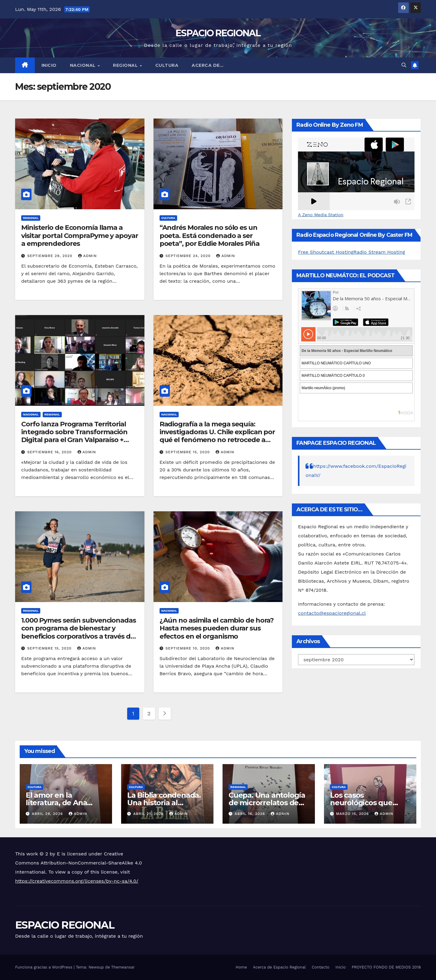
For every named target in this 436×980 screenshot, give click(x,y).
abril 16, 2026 (251, 814)
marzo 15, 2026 (353, 814)
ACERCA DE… (208, 65)
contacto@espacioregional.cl (332, 613)
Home (241, 967)
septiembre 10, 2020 (189, 648)
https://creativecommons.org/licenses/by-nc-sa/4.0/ (77, 881)
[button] (404, 65)
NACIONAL (84, 65)
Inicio (49, 65)
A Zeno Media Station (321, 215)
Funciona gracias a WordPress (44, 967)
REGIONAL (126, 65)
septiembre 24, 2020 (189, 256)
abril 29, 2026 (48, 814)
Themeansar (123, 967)
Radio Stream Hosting (379, 252)
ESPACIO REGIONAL (218, 33)
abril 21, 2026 (149, 814)
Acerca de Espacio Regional (279, 967)
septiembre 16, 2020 (50, 452)
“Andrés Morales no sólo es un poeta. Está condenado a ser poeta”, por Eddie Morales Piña (210, 236)
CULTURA (167, 65)
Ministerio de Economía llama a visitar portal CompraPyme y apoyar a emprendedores (80, 236)
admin (88, 256)
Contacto (321, 967)
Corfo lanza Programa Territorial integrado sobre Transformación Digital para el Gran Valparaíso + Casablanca (74, 436)
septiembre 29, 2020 (51, 256)
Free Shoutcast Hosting (326, 252)
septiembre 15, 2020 (188, 452)
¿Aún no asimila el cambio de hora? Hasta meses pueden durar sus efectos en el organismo (217, 628)
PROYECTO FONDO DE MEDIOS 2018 (386, 967)
